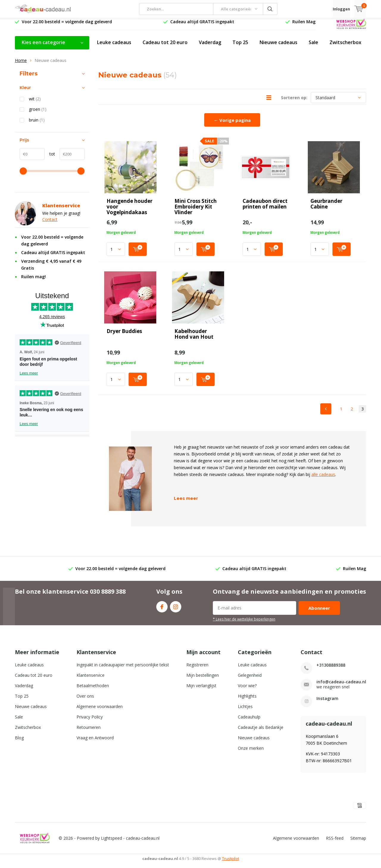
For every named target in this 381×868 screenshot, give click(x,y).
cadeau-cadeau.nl (143, 843)
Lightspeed (111, 843)
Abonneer (319, 612)
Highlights (247, 700)
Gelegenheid (250, 680)
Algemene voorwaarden (100, 711)
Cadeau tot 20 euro (165, 47)
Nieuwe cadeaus (278, 47)
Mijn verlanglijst (201, 690)
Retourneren (89, 732)
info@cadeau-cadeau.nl (341, 686)
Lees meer (186, 503)
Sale (313, 47)
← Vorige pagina (232, 125)
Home (21, 65)
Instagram (176, 610)
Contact (50, 224)
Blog (19, 742)
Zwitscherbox (345, 47)
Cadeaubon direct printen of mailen (265, 208)
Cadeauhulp (249, 721)
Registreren (197, 669)
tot (50, 158)
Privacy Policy (90, 721)
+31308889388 (331, 669)
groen (38, 114)
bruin (37, 125)
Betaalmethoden (93, 690)
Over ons (85, 700)
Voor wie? (247, 690)
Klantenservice (90, 680)
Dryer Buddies (124, 336)
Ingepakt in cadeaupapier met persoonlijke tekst (123, 669)
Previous (326, 413)
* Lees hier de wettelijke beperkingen (244, 623)
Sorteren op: (294, 102)
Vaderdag (210, 47)
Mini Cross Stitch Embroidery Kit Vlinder (196, 211)
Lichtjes (245, 711)
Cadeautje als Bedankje (261, 732)
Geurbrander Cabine (326, 208)
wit (35, 103)
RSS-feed (335, 843)
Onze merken (251, 753)
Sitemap (358, 843)
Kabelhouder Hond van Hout (194, 338)
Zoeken (270, 9)
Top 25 (240, 47)
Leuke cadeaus (114, 47)
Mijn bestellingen (203, 680)
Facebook (162, 610)
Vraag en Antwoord (95, 742)
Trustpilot (231, 863)
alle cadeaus (323, 479)
